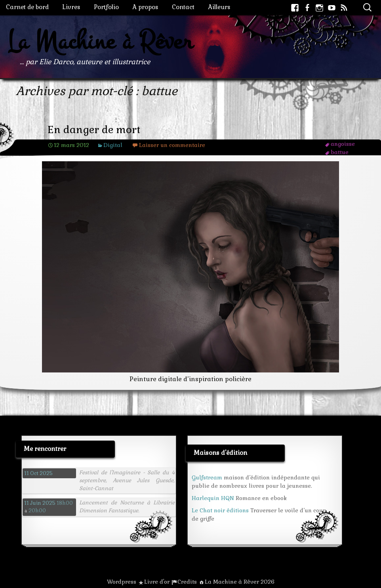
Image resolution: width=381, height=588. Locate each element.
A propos (145, 7)
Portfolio (106, 7)
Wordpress (122, 582)
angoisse (343, 144)
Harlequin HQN (213, 498)
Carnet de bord (27, 7)
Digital (113, 145)
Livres (71, 7)
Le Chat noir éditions (220, 510)
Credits (187, 582)
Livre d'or (157, 582)
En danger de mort (94, 130)
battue (340, 152)
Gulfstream (207, 477)
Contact (183, 7)
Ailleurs (219, 7)
